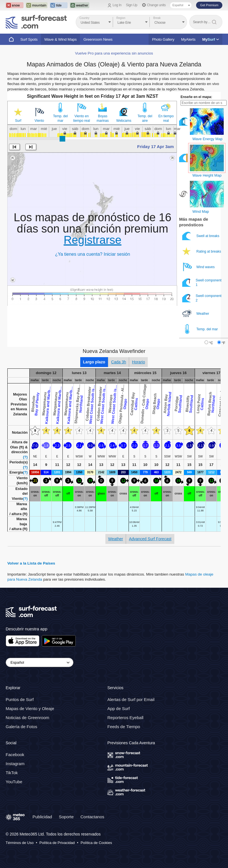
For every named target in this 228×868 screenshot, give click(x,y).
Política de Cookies (96, 843)
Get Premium (209, 5)
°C (211, 343)
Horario (138, 362)
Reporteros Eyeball (125, 718)
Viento (39, 121)
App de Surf (119, 709)
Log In (117, 5)
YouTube (14, 782)
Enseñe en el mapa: (196, 97)
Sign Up (132, 5)
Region (121, 18)
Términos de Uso (20, 843)
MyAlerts (188, 39)
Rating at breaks (202, 251)
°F (223, 343)
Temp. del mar (60, 118)
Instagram (15, 764)
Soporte (66, 817)
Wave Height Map (207, 175)
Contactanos (92, 817)
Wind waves (199, 267)
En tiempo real (166, 118)
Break (157, 18)
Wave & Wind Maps (61, 39)
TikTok (12, 773)
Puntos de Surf (20, 700)
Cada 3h (119, 362)
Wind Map (201, 211)
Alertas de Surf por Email (131, 700)
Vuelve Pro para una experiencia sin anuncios (114, 53)
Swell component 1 (202, 282)
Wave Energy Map (207, 139)
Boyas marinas (103, 118)
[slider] (62, 139)
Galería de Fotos (21, 727)
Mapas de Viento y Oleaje (30, 709)
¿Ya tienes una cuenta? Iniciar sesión (93, 254)
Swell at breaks (201, 236)
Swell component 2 (202, 298)
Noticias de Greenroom (27, 718)
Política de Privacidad (57, 843)
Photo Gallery (163, 39)
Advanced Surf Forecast (150, 539)
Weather (196, 313)
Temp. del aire (145, 118)
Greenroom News (98, 39)
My (211, 39)
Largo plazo (94, 362)
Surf (18, 121)
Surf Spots (29, 39)
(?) (25, 457)
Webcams (124, 121)
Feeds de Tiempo (124, 727)
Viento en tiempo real (82, 118)
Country (84, 18)
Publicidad (42, 817)
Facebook (15, 755)
